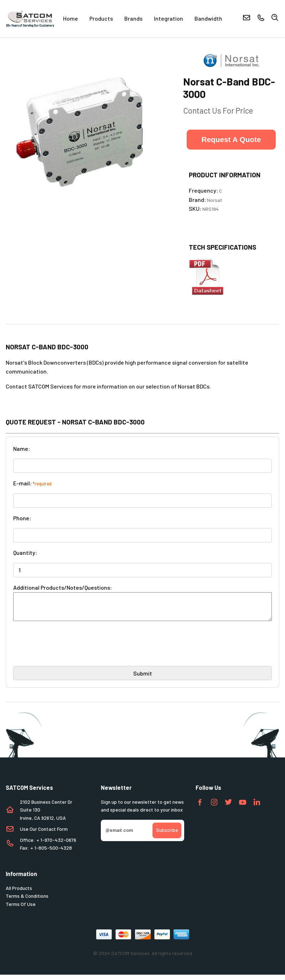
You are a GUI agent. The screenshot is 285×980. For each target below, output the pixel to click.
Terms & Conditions (27, 901)
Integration (169, 18)
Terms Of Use (21, 909)
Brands (133, 18)
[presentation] (67, 652)
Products (101, 18)
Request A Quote (231, 139)
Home (71, 18)
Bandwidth (208, 18)
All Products (19, 893)
